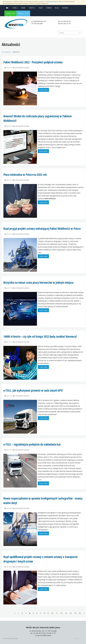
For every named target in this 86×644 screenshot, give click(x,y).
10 (52, 613)
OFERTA (32, 8)
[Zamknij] (83, 2)
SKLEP (41, 8)
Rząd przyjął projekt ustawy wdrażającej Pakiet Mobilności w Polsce (42, 229)
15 (75, 613)
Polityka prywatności (10, 639)
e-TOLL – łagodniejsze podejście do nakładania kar (32, 444)
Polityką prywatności (52, 1)
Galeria (27, 68)
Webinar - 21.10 (23, 13)
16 (80, 613)
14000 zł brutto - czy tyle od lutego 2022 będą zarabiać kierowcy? (40, 336)
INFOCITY (79, 639)
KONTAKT (65, 8)
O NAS (15, 8)
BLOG (57, 8)
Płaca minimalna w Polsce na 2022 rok (25, 175)
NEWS (23, 8)
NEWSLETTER (10, 13)
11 (57, 613)
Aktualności (20, 68)
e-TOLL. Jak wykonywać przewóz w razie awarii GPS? (33, 390)
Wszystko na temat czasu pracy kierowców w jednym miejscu (38, 283)
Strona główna (6, 52)
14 (71, 613)
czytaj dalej (43, 90)
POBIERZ (49, 8)
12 (61, 613)
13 (66, 613)
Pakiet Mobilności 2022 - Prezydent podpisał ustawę (33, 62)
